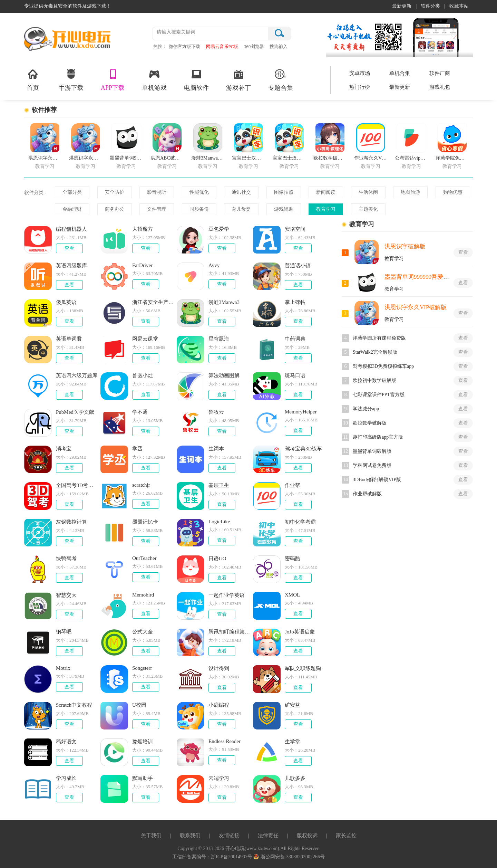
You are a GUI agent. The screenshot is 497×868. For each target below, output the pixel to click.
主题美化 (368, 209)
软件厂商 (440, 73)
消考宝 (64, 449)
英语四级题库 (71, 266)
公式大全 (143, 632)
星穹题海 (219, 339)
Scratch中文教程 (74, 705)
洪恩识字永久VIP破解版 (416, 307)
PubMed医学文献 (75, 412)
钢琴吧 (64, 632)
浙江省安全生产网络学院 (153, 302)
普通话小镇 (298, 266)
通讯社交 (241, 192)
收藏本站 (459, 6)
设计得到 (219, 668)
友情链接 (229, 836)
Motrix (63, 668)
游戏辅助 (284, 209)
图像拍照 (284, 192)
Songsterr (142, 668)
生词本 (216, 449)
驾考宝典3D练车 (303, 449)
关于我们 (151, 836)
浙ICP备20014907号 (232, 857)
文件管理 (157, 209)
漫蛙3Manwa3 (224, 302)
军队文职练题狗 (303, 668)
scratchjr (141, 485)
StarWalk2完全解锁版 (375, 352)
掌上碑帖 (295, 302)
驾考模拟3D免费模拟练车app (383, 366)
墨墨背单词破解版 (372, 451)
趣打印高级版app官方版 (378, 437)
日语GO (217, 559)
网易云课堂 (145, 339)
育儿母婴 (241, 209)
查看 (69, 248)
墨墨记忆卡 (145, 522)
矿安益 (293, 705)
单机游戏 (154, 80)
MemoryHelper (301, 412)
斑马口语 (295, 375)
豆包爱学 (219, 229)
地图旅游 (410, 192)
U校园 (139, 705)
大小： (63, 237)
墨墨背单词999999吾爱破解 (420, 277)
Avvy (214, 265)
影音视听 (157, 192)
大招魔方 (143, 229)
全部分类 (72, 192)
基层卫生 (219, 485)
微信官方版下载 (184, 46)
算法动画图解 (224, 375)
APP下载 (113, 80)
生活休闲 (368, 192)
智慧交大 (66, 595)
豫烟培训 (143, 742)
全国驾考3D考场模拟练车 (77, 485)
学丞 (137, 449)
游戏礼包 (440, 87)
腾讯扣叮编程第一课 (230, 632)
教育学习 (326, 209)
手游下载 (71, 80)
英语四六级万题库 (77, 375)
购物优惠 (453, 192)
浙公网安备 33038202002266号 (289, 857)
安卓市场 (360, 73)
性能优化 (199, 192)
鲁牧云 (216, 412)
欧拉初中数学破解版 (374, 380)
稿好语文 (66, 742)
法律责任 (268, 836)
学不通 (140, 412)
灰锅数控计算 (71, 522)
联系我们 (190, 836)
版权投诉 (307, 836)
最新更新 (402, 6)
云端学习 (219, 778)
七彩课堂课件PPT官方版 (379, 395)
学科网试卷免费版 (372, 465)
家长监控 (346, 836)
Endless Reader (225, 741)
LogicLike (219, 522)
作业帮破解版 (367, 494)
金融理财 (72, 209)
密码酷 (293, 559)
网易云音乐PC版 (222, 46)
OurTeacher (144, 558)
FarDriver (142, 265)
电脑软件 (196, 80)
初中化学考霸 (300, 522)
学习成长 (66, 778)
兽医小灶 (143, 375)
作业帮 (293, 485)
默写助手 (143, 778)
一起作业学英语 (227, 595)
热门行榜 (360, 87)
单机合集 (400, 73)
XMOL (292, 595)
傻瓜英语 (66, 302)
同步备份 (199, 209)
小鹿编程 (219, 705)
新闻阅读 (326, 192)
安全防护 (115, 192)
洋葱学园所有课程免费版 (379, 338)
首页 (33, 80)
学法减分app (366, 409)
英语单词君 (69, 339)
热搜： (160, 46)
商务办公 (115, 209)
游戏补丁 (238, 80)
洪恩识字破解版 (405, 246)
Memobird (143, 595)
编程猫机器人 (71, 229)
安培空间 (295, 229)
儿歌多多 (295, 778)
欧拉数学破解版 (370, 423)
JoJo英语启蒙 (300, 632)
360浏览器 (254, 46)
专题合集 (281, 80)
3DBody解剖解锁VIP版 (377, 480)
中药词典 (295, 339)
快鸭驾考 (66, 559)
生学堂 (293, 742)
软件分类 (430, 6)
